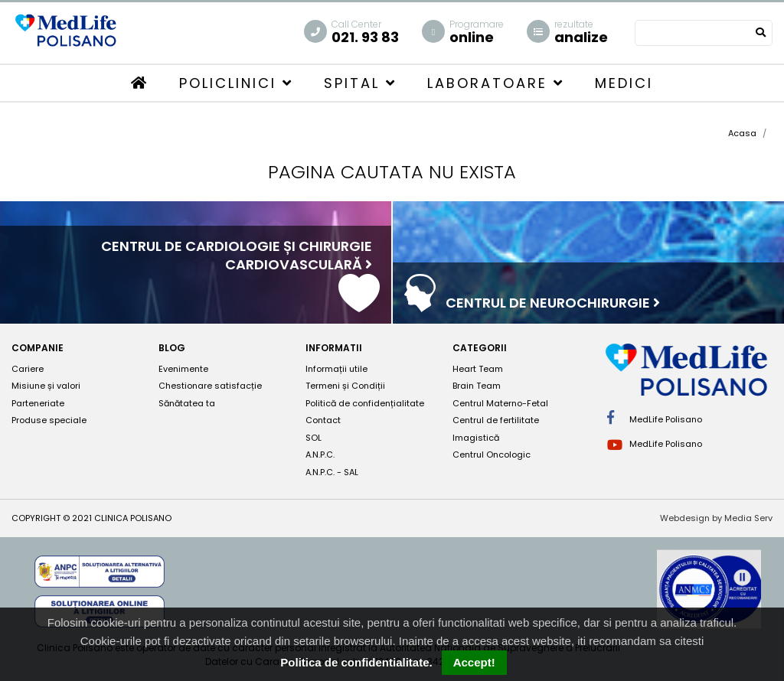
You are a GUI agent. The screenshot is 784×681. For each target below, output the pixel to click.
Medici (624, 83)
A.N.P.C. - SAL (332, 472)
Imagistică (476, 438)
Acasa (742, 133)
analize (581, 33)
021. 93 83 (365, 33)
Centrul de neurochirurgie (553, 303)
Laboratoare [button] (496, 83)
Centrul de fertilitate (496, 420)
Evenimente (183, 369)
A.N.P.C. (320, 455)
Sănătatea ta (187, 403)
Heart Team (478, 369)
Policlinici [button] (236, 83)
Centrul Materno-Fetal (500, 403)
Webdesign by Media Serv (716, 518)
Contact (323, 420)
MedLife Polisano (655, 418)
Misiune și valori (46, 386)
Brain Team (477, 386)
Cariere (28, 369)
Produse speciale (49, 420)
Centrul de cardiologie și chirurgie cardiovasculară (237, 255)
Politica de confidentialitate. (356, 662)
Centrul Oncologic (492, 455)
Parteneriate (38, 403)
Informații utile (336, 369)
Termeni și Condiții (345, 386)
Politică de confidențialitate (365, 403)
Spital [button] (360, 83)
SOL (314, 438)
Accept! (474, 662)
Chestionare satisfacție (210, 386)
